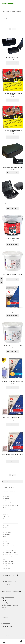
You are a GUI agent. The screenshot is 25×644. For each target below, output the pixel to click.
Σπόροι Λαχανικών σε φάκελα (11, 557)
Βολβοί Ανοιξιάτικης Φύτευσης (11, 503)
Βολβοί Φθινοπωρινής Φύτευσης (11, 505)
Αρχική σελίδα (6, 11)
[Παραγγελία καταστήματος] (11, 22)
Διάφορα (5, 507)
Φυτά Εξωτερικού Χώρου (10, 564)
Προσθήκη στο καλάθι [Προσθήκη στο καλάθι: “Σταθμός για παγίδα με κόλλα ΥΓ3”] (13, 63)
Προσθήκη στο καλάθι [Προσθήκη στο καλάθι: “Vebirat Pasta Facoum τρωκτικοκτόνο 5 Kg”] (13, 351)
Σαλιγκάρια (7, 496)
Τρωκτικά (7, 498)
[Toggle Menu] (22, 6)
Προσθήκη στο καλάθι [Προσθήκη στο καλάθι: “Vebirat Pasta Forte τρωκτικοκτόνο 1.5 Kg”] (13, 316)
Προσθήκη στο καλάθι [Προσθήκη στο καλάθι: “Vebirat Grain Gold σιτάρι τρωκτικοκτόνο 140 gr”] (13, 424)
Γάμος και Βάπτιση (6, 623)
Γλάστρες (7, 519)
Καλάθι (20, 641)
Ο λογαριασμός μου (4, 642)
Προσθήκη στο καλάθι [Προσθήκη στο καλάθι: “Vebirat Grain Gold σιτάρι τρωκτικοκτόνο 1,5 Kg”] (13, 461)
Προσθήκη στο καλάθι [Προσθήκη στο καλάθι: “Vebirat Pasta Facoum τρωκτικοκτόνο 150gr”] (13, 387)
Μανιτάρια (7, 543)
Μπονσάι (5, 537)
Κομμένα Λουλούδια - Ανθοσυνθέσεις (11, 523)
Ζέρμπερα (7, 530)
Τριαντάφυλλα (7, 534)
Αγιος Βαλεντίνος (8, 512)
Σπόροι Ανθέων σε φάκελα (10, 552)
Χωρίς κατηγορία (7, 568)
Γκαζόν (6, 541)
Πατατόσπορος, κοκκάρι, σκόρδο (12, 546)
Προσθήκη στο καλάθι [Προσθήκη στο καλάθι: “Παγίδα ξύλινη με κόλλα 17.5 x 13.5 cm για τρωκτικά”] (13, 137)
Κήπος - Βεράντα (7, 516)
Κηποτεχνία (4, 625)
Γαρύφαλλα (7, 525)
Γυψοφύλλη (7, 528)
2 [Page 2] (13, 29)
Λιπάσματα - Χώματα (9, 521)
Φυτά (4, 559)
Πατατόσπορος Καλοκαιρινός (12, 548)
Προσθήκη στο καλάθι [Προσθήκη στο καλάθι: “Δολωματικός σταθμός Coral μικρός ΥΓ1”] (13, 173)
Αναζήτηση (12, 642)
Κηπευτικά (5, 514)
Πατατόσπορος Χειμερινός (12, 550)
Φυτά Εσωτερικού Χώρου (10, 566)
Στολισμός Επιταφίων (7, 626)
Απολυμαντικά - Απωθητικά (15, 11)
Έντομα (6, 494)
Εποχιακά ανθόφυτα (9, 561)
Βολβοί (4, 501)
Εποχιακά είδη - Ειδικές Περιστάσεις (11, 510)
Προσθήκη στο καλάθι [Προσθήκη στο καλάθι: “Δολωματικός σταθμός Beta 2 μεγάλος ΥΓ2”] (13, 208)
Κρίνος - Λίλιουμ (8, 532)
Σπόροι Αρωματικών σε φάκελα (11, 555)
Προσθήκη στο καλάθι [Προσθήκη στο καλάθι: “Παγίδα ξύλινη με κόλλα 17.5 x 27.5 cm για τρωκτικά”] (13, 100)
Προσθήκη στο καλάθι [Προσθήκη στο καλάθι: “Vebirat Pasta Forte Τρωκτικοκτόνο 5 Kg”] (13, 280)
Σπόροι (5, 539)
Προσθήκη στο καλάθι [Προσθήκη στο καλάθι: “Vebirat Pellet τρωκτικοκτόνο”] (13, 244)
